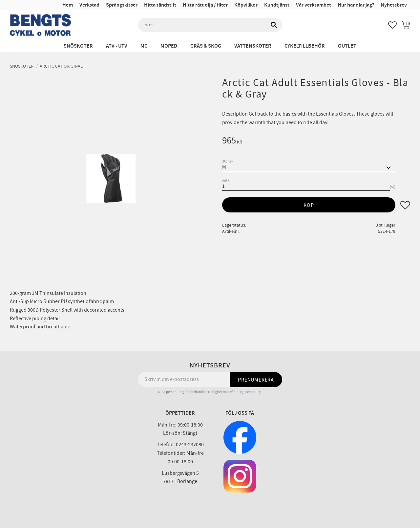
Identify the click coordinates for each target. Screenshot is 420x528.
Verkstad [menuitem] (89, 5)
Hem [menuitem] (68, 5)
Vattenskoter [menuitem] (253, 46)
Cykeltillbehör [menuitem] (305, 46)
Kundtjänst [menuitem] (277, 5)
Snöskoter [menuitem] (78, 46)
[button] (392, 25)
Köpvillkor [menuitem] (246, 5)
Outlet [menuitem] (347, 46)
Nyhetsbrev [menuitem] (394, 5)
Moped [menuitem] (169, 46)
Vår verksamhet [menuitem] (314, 5)
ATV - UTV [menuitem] (117, 46)
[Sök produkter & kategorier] (210, 25)
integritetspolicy (248, 392)
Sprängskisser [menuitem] (122, 5)
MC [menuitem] (144, 46)
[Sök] (274, 25)
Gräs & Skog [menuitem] (206, 46)
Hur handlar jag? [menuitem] (356, 5)
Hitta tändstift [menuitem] (160, 5)
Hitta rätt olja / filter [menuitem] (205, 5)
